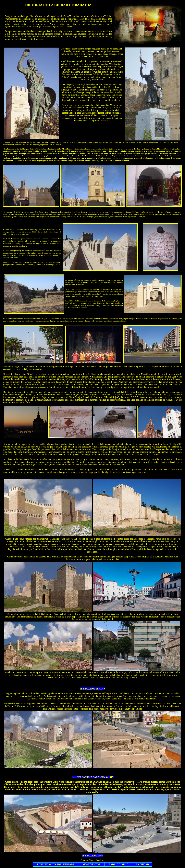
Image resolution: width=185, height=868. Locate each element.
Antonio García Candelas (92, 860)
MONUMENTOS (91, 864)
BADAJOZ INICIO (119, 864)
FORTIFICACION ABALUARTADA (56, 864)
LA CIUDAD (142, 864)
